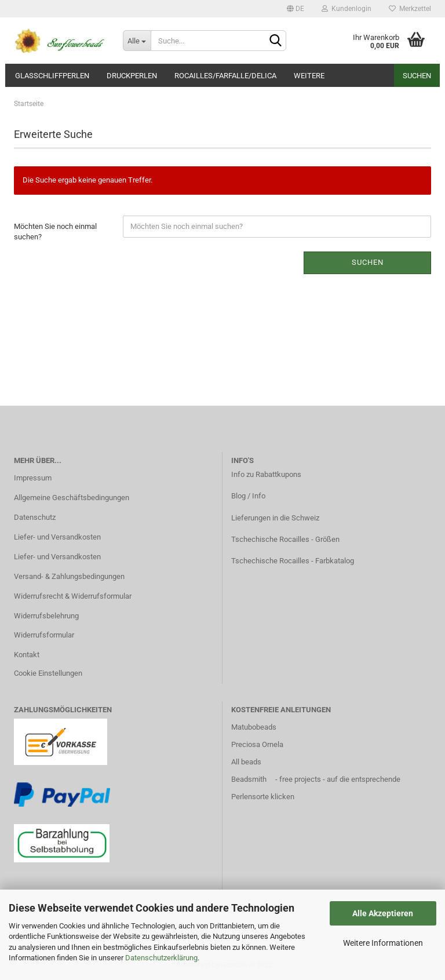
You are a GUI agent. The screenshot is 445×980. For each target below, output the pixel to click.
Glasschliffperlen (52, 76)
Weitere (309, 76)
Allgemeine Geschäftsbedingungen (72, 498)
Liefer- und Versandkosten (57, 537)
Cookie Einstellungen (48, 673)
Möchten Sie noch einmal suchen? (55, 232)
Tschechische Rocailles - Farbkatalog (293, 561)
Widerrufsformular (44, 635)
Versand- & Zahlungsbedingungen (69, 576)
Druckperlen (132, 76)
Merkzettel (410, 9)
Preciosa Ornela (257, 744)
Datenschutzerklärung (161, 958)
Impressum (33, 478)
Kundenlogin (346, 9)
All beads (246, 762)
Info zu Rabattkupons (266, 474)
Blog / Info (248, 496)
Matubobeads (254, 727)
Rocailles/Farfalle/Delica (225, 76)
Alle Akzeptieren (383, 913)
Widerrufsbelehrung (46, 616)
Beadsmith (249, 779)
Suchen (417, 76)
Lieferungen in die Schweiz (275, 518)
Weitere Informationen (383, 943)
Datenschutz (35, 517)
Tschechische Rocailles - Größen (285, 539)
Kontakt (27, 655)
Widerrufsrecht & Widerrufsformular (73, 596)
